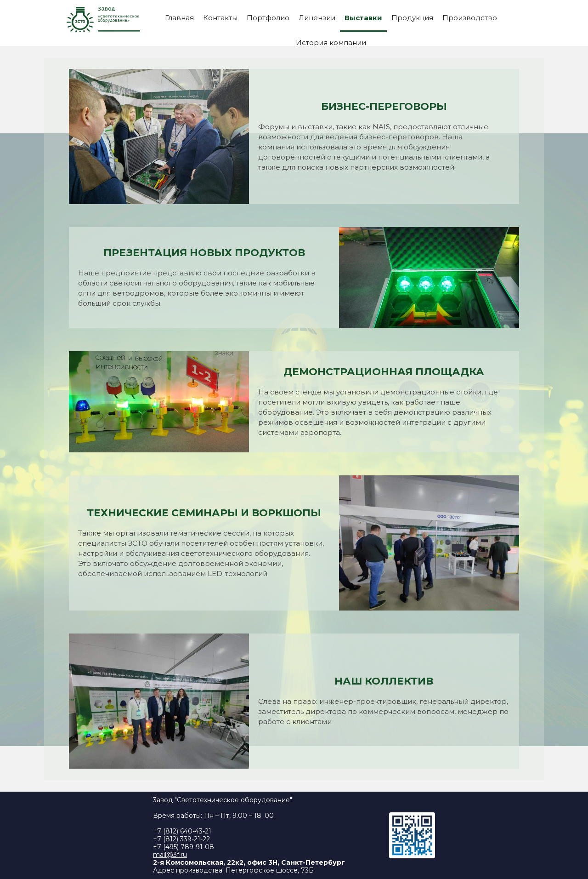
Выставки (363, 18)
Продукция (412, 18)
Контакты (220, 18)
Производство (470, 18)
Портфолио (268, 18)
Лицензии (317, 18)
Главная (179, 18)
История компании (331, 43)
